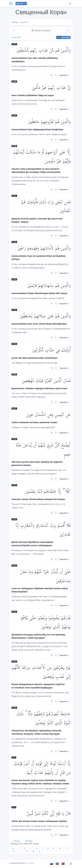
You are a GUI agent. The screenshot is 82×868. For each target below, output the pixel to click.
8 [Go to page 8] (48, 848)
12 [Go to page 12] (14, 851)
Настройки (63, 37)
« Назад (16, 841)
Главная (15, 22)
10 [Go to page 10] (60, 848)
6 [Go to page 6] (37, 848)
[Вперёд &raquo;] (40, 851)
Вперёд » (29, 841)
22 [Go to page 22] (34, 851)
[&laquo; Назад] (13, 848)
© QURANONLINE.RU (17, 863)
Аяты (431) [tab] (16, 37)
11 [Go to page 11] (67, 848)
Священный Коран (41, 12)
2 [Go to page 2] (25, 848)
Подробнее (64, 75)
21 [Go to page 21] (27, 851)
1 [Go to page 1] (19, 848)
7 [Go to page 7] (42, 848)
